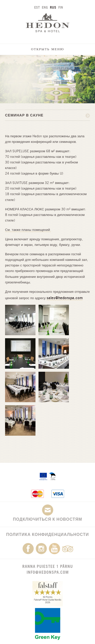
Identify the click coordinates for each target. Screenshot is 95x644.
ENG (45, 7)
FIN (61, 7)
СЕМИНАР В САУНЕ (24, 115)
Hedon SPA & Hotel (48, 23)
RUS (53, 7)
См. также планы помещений (28, 230)
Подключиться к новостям (48, 513)
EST (37, 7)
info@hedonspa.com (48, 572)
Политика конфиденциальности (48, 534)
